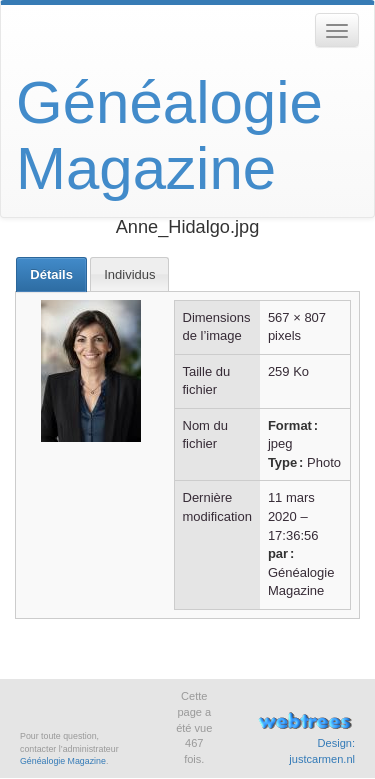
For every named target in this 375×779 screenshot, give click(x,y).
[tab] (51, 274)
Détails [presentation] (51, 274)
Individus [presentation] (129, 274)
